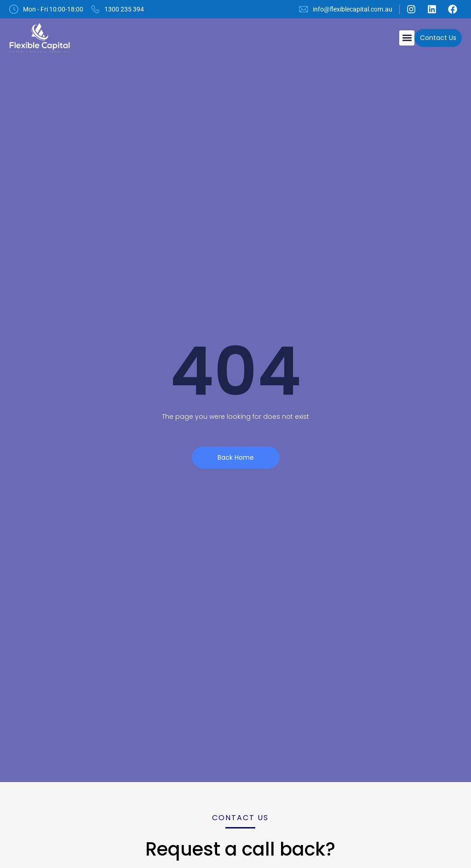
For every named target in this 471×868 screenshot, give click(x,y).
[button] (407, 38)
